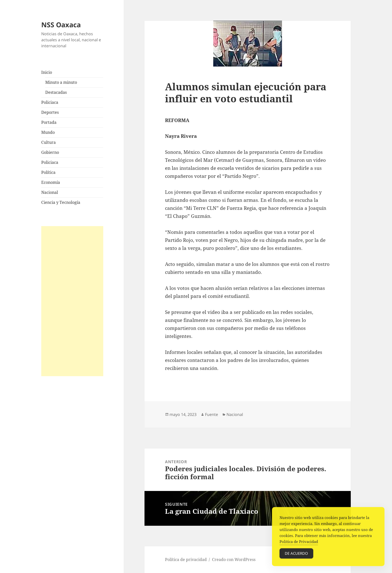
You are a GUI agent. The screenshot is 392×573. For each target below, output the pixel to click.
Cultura (48, 142)
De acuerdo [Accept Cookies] (296, 555)
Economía (51, 182)
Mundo (48, 132)
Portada (49, 122)
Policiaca (50, 102)
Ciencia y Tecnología (61, 202)
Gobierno (50, 152)
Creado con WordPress (234, 559)
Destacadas (56, 92)
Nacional (50, 192)
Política (48, 172)
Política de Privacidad (299, 543)
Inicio (47, 72)
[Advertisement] (72, 301)
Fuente (211, 414)
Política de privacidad (186, 559)
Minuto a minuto (61, 82)
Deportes (50, 112)
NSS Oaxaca (61, 25)
